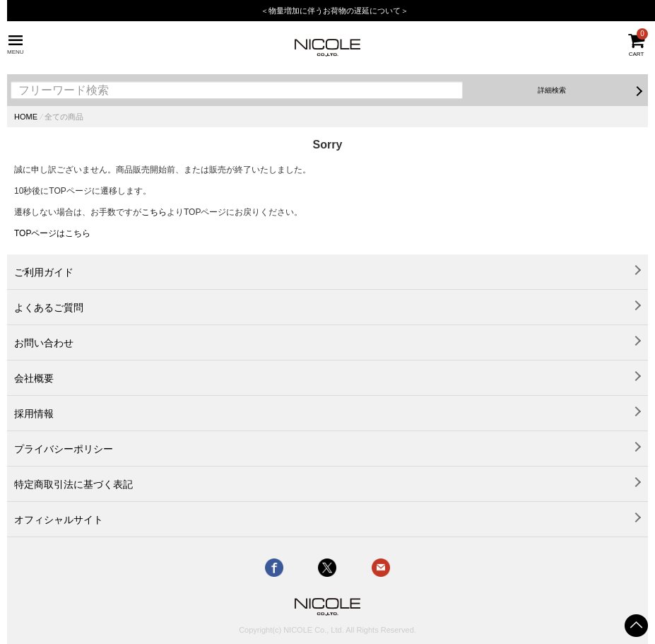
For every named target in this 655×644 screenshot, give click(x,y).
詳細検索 (552, 90)
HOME (26, 117)
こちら (154, 212)
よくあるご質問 (49, 308)
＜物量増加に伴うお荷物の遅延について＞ (335, 11)
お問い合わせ (44, 343)
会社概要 (34, 378)
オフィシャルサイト (59, 520)
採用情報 (34, 414)
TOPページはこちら (52, 233)
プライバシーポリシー (64, 449)
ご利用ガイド (44, 272)
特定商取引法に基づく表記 (73, 484)
